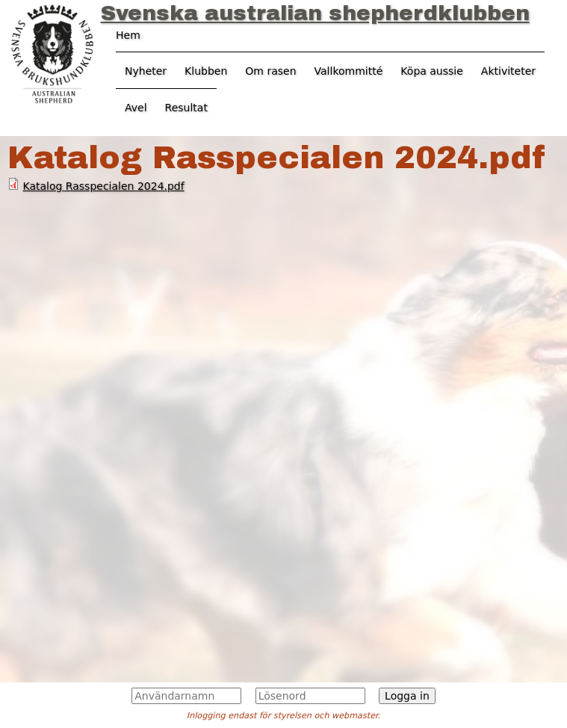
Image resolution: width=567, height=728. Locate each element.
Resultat (186, 108)
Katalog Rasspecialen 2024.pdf (103, 186)
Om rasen (270, 71)
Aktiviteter (508, 71)
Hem (128, 35)
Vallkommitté (349, 71)
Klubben (206, 71)
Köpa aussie (432, 71)
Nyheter (146, 71)
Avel (136, 108)
